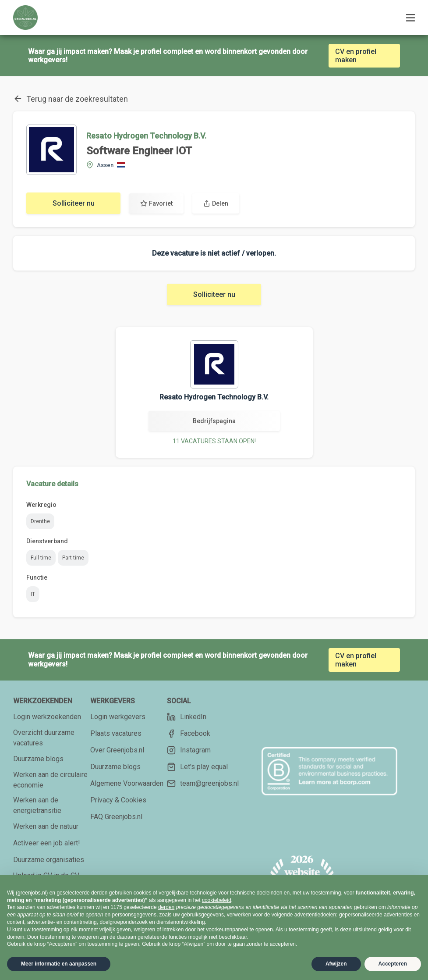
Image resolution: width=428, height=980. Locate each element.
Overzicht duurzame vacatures (44, 738)
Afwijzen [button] (336, 964)
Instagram (189, 750)
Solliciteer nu (74, 203)
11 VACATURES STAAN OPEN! (214, 441)
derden (166, 907)
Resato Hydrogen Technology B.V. (146, 136)
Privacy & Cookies (118, 800)
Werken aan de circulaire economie (50, 780)
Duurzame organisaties (49, 860)
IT (33, 594)
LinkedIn (187, 717)
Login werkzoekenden (47, 717)
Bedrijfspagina (214, 421)
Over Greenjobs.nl (117, 750)
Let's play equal (197, 767)
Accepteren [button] (393, 964)
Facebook (189, 734)
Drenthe (40, 521)
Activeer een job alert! (47, 843)
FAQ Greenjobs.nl (116, 817)
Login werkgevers (118, 717)
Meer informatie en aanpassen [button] (59, 964)
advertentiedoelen (315, 915)
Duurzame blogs (38, 759)
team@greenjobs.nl (203, 784)
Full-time (41, 558)
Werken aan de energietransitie (37, 805)
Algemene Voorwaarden (127, 783)
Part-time (73, 558)
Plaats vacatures (116, 733)
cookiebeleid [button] (217, 900)
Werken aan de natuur (46, 826)
